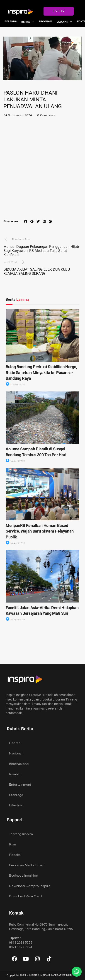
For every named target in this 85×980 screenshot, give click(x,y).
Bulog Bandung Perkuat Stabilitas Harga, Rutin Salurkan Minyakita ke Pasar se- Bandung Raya (41, 372)
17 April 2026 (15, 385)
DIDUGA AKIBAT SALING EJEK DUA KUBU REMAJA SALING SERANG (37, 271)
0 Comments (46, 115)
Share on (11, 221)
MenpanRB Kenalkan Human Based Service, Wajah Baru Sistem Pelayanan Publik (40, 531)
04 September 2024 (18, 115)
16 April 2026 (15, 461)
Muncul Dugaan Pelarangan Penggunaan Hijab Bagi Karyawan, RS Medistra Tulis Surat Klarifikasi (41, 251)
